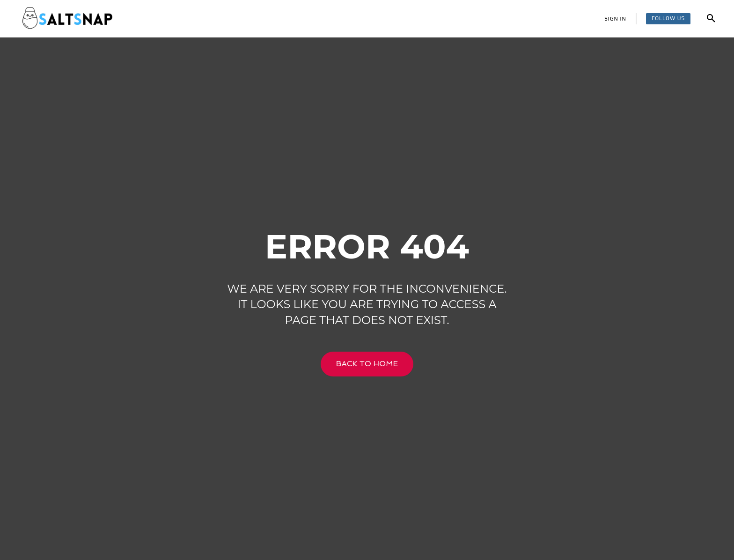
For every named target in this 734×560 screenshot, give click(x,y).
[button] (711, 19)
